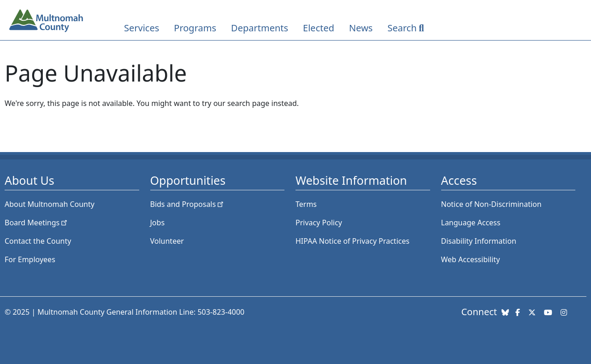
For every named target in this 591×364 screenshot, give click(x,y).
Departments (260, 28)
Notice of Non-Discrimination (491, 204)
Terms (306, 204)
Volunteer (167, 241)
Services (142, 28)
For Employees (30, 259)
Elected (319, 28)
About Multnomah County (50, 204)
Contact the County (38, 241)
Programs (195, 28)
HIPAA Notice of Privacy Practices (352, 241)
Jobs (158, 223)
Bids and (188, 204)
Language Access (471, 223)
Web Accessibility (471, 259)
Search (402, 28)
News (361, 28)
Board (37, 223)
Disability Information (479, 241)
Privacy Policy (319, 223)
